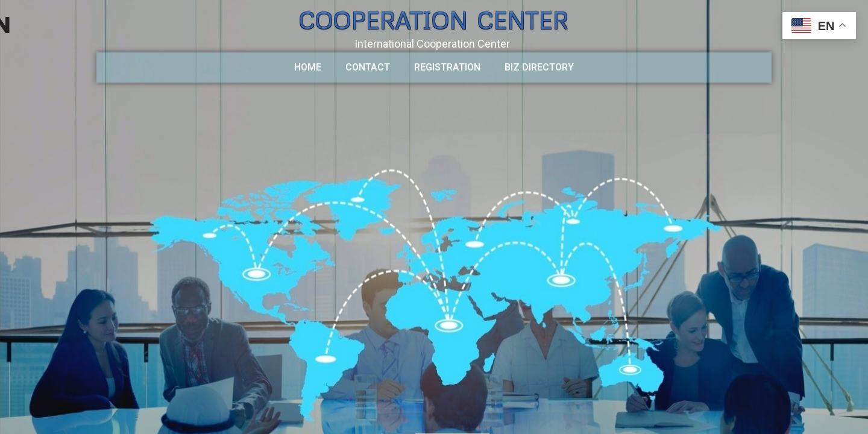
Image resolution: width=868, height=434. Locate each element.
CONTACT (368, 67)
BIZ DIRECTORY (539, 67)
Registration (447, 67)
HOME (308, 67)
